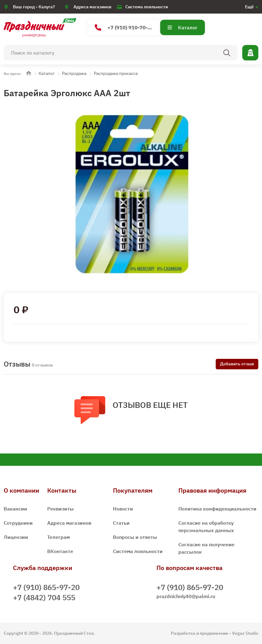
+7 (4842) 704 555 (44, 597)
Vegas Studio (245, 633)
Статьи (121, 523)
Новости (123, 509)
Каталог (183, 27)
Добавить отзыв (237, 364)
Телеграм (58, 537)
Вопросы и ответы (135, 537)
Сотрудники (18, 523)
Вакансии (15, 509)
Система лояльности (147, 7)
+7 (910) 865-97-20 (46, 587)
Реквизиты (60, 509)
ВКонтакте (60, 551)
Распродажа (74, 73)
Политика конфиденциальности (217, 509)
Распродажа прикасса (116, 73)
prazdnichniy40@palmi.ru (186, 596)
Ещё (249, 7)
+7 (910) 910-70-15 (124, 28)
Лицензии (16, 537)
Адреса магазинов (92, 7)
